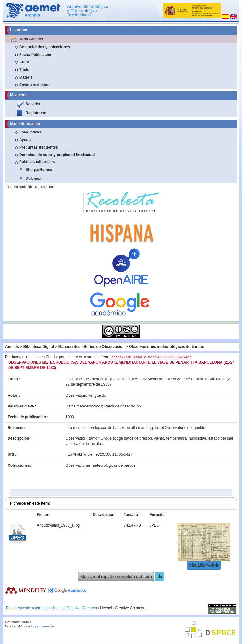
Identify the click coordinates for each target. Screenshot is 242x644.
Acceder (33, 104)
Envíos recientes (34, 85)
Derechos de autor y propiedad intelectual (57, 155)
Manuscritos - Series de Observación (92, 347)
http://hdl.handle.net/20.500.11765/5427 (99, 454)
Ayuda (25, 140)
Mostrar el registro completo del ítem (116, 577)
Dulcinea (33, 179)
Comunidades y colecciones (45, 47)
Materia (26, 77)
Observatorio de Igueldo (86, 395)
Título (24, 70)
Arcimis (12, 347)
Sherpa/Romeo (39, 170)
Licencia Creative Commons (124, 608)
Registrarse (36, 113)
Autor (24, 62)
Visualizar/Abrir (204, 565)
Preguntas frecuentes (39, 147)
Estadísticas (30, 132)
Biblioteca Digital (39, 347)
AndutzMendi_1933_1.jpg (58, 525)
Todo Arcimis (31, 39)
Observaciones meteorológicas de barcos (166, 347)
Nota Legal (12, 626)
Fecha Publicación (36, 55)
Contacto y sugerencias (37, 626)
